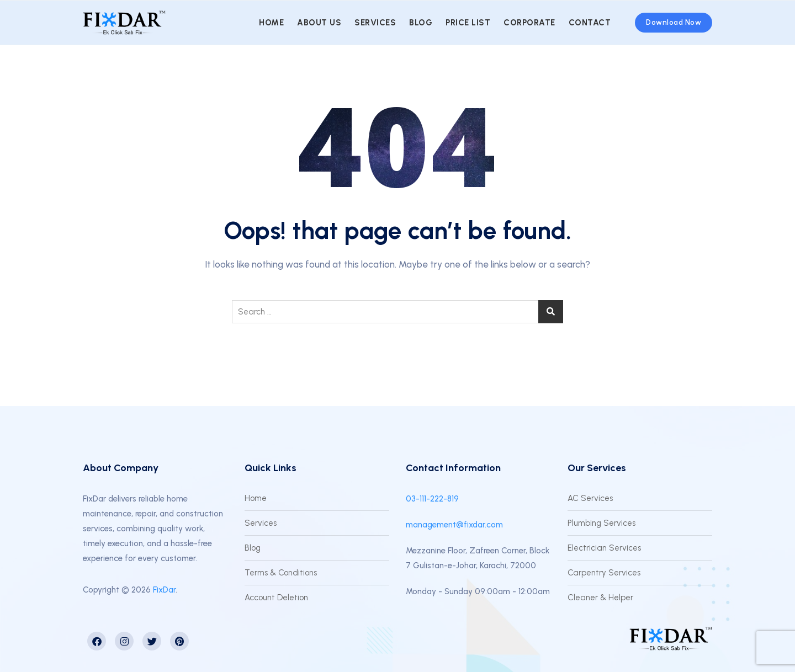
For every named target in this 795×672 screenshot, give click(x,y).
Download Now (674, 22)
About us (319, 23)
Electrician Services (604, 548)
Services (375, 23)
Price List (468, 23)
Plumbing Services (601, 523)
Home (271, 23)
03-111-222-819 (432, 499)
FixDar (164, 590)
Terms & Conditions (281, 573)
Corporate (529, 23)
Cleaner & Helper (600, 598)
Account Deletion (276, 598)
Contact (590, 23)
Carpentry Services (604, 573)
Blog (421, 23)
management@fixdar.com (454, 525)
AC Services (590, 498)
